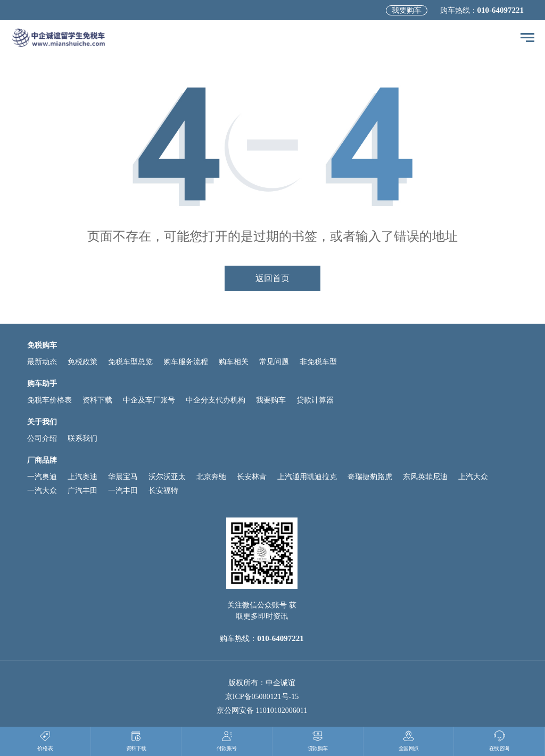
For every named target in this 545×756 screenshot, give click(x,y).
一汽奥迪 (42, 477)
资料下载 (97, 400)
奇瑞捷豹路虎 (370, 477)
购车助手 (42, 384)
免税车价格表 (49, 400)
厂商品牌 (42, 460)
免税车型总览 (130, 362)
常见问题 (274, 362)
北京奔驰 (211, 477)
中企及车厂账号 (149, 400)
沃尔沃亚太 (167, 477)
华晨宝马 (123, 477)
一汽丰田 (123, 491)
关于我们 (42, 422)
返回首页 (272, 278)
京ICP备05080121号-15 (262, 697)
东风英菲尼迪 (425, 477)
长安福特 (163, 491)
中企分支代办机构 (216, 400)
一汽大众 (42, 491)
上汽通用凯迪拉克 (307, 477)
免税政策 (82, 362)
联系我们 (82, 438)
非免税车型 (318, 362)
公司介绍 (42, 438)
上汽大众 (473, 477)
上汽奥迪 (82, 477)
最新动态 (42, 362)
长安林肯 (252, 477)
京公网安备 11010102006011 (262, 710)
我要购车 (407, 10)
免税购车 (42, 345)
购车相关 (234, 362)
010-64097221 (501, 10)
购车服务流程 (186, 362)
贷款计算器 (315, 400)
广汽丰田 (82, 491)
